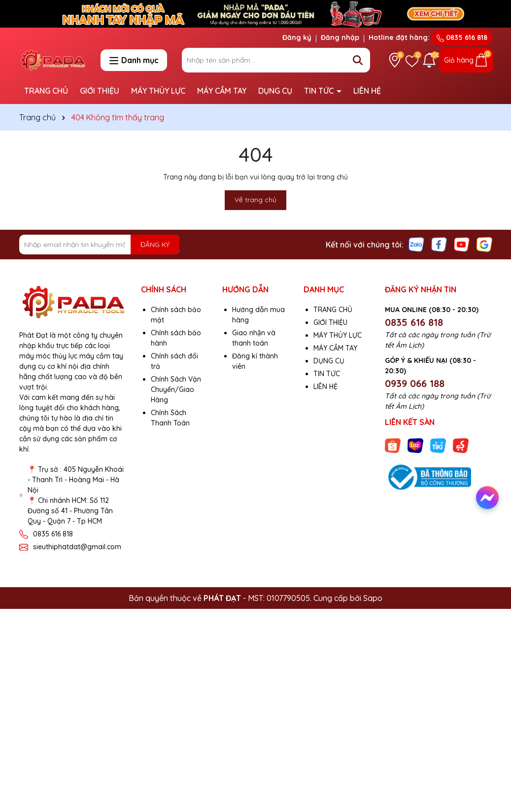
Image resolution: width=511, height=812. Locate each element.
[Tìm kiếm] (358, 60)
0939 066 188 (415, 383)
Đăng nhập (340, 37)
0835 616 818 (462, 37)
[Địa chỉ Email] (100, 245)
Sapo (373, 598)
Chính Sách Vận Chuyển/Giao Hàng (176, 389)
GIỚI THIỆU (100, 91)
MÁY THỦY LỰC (158, 91)
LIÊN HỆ (367, 91)
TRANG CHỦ (46, 91)
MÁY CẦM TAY (222, 91)
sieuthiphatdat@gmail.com (77, 547)
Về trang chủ (255, 200)
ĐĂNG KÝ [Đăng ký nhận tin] (155, 245)
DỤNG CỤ (275, 91)
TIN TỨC (320, 91)
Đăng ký (297, 37)
